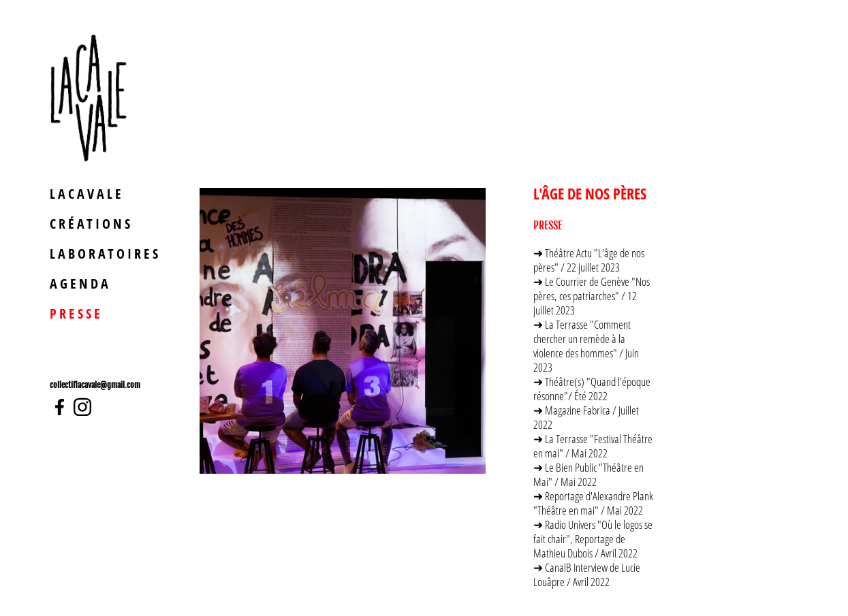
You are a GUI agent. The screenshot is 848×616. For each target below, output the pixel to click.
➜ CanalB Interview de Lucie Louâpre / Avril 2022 (587, 574)
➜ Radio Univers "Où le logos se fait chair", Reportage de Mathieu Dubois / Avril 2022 (593, 539)
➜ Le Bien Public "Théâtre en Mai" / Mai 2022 (588, 474)
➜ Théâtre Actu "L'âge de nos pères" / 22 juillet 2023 (589, 260)
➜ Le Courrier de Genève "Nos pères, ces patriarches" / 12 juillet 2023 (592, 296)
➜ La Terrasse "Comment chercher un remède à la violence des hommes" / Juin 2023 (586, 346)
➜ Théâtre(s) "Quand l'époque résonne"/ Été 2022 (592, 389)
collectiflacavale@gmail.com (95, 385)
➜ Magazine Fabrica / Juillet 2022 (586, 417)
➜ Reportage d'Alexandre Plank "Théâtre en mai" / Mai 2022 (593, 503)
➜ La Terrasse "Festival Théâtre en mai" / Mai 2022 (593, 446)
